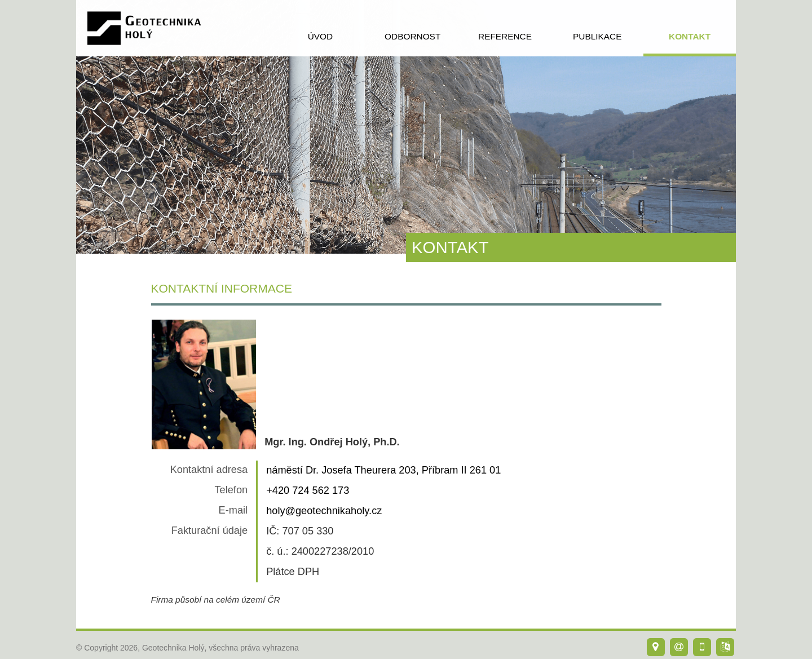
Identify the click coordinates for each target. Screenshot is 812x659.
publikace (597, 36)
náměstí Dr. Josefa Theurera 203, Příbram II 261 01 (383, 470)
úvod (320, 36)
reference (505, 36)
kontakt (690, 36)
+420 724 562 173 (308, 490)
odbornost (412, 36)
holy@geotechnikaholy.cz (324, 511)
